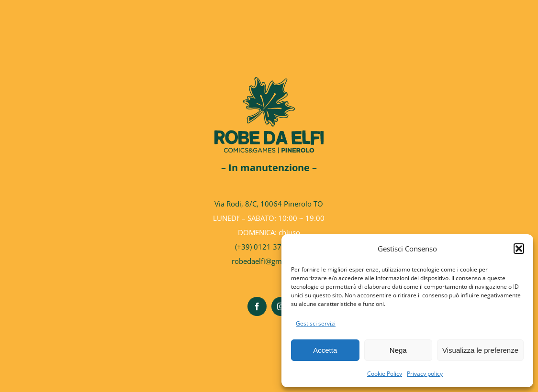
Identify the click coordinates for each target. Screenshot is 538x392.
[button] (519, 249)
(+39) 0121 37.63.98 (269, 247)
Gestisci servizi (316, 323)
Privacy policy (425, 374)
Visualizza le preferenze (480, 350)
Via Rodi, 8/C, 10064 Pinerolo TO (269, 204)
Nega (398, 350)
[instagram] (281, 306)
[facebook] (257, 306)
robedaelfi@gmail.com (269, 261)
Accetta (325, 350)
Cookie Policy (385, 374)
